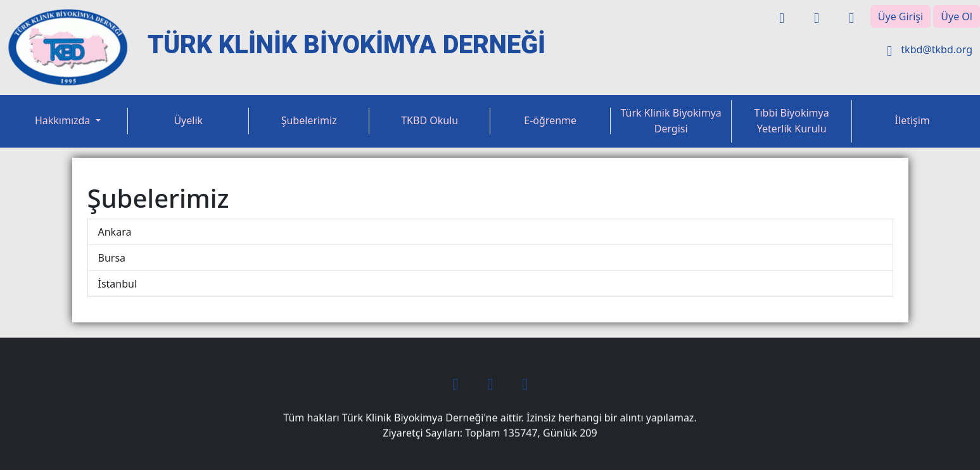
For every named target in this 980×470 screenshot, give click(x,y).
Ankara (115, 232)
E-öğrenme (550, 120)
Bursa (112, 258)
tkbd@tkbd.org (926, 49)
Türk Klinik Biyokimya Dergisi (671, 121)
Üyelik (188, 120)
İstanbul (118, 284)
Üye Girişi (900, 16)
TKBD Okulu (430, 120)
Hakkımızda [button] (64, 120)
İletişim (913, 120)
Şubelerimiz (309, 120)
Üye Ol (957, 16)
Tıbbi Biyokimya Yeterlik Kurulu (792, 121)
